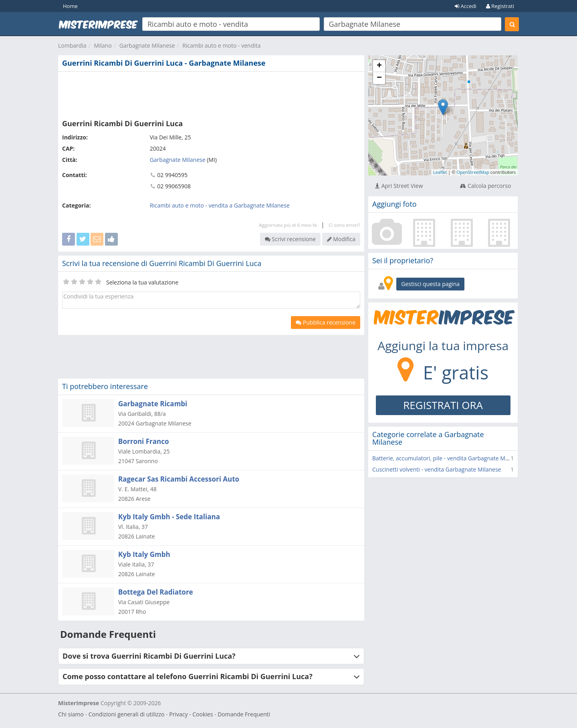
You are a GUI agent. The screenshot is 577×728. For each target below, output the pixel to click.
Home (70, 6)
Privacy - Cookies (191, 714)
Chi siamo (71, 714)
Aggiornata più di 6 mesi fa (288, 225)
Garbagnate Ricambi (153, 404)
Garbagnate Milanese (147, 45)
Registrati (500, 6)
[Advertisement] (211, 94)
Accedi (466, 6)
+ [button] (379, 66)
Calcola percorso (485, 186)
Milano (103, 45)
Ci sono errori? (344, 225)
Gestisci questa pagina (430, 284)
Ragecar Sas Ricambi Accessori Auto (179, 479)
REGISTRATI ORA (443, 405)
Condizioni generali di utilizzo (127, 714)
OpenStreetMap (473, 172)
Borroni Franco (143, 441)
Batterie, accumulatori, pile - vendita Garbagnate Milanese (448, 458)
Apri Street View (399, 186)
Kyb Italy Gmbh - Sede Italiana (169, 517)
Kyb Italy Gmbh (144, 554)
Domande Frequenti (244, 714)
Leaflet (440, 172)
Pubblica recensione (326, 322)
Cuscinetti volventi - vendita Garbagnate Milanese (437, 469)
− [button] (379, 78)
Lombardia (72, 45)
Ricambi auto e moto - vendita (221, 45)
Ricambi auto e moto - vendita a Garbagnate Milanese (220, 205)
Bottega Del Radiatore (156, 592)
